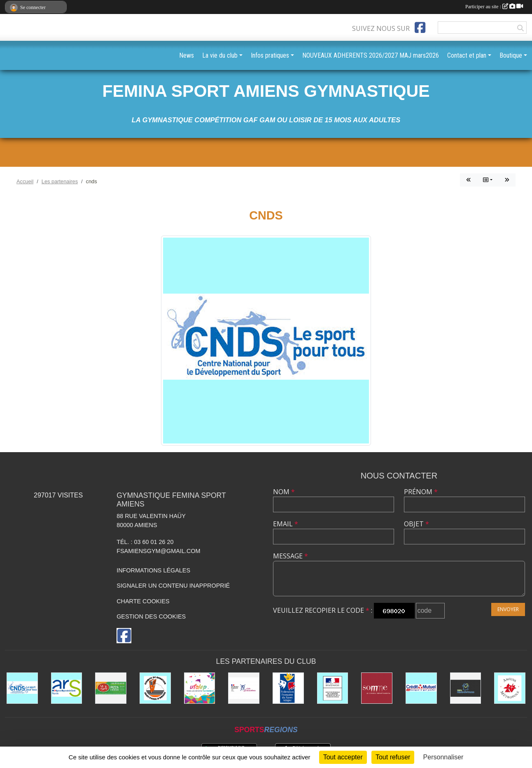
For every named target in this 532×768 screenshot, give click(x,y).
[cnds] (22, 688)
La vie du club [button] (220, 55)
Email (286, 524)
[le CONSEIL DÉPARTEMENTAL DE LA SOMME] (377, 688)
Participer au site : (494, 7)
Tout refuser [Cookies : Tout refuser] (393, 757)
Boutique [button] (511, 55)
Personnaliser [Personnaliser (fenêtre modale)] (443, 757)
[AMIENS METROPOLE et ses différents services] (510, 688)
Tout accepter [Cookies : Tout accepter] (343, 757)
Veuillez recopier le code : (323, 610)
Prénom (421, 492)
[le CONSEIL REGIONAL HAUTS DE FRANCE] (466, 688)
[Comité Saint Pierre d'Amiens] (155, 688)
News (187, 55)
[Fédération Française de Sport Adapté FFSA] (288, 688)
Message (290, 556)
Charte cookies (143, 601)
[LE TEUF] (111, 688)
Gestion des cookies (151, 616)
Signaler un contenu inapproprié (173, 586)
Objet (416, 524)
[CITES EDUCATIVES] (244, 688)
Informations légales (153, 570)
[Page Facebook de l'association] (420, 28)
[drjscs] (333, 688)
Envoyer (508, 609)
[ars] (67, 688)
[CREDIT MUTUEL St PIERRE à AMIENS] (421, 688)
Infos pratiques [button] (270, 55)
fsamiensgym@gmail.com (158, 551)
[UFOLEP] (200, 688)
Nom (284, 492)
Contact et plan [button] (467, 55)
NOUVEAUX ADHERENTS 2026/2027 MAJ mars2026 (371, 55)
